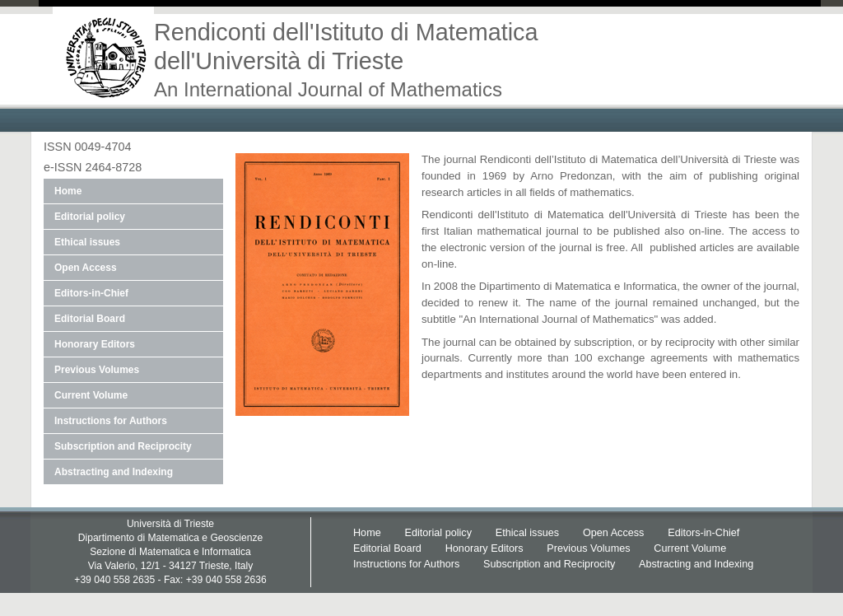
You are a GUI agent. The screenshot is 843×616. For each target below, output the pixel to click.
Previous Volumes (97, 370)
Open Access (86, 268)
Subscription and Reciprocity (123, 446)
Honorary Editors (95, 344)
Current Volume (91, 395)
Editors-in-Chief (91, 293)
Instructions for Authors (111, 421)
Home (68, 191)
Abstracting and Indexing (114, 472)
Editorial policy (90, 217)
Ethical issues (87, 242)
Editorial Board (90, 319)
